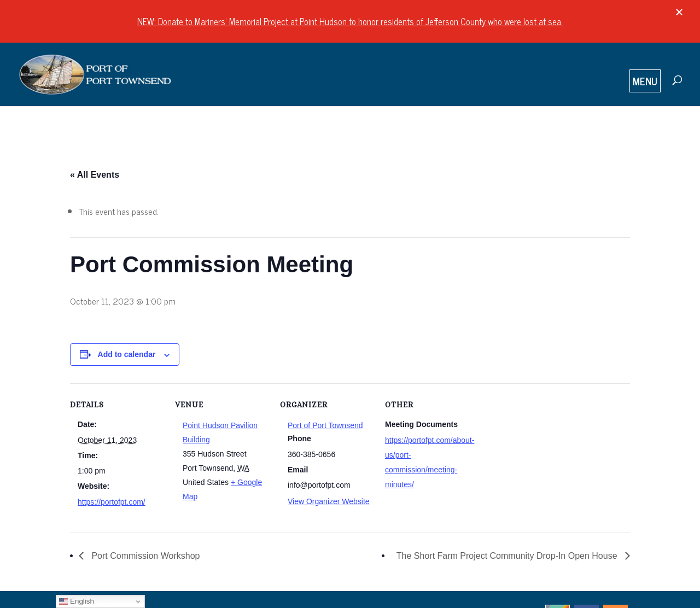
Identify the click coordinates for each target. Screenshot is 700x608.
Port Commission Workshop (144, 556)
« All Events (95, 175)
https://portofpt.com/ (112, 502)
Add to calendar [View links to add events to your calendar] (127, 354)
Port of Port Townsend (325, 425)
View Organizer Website (329, 501)
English (76, 601)
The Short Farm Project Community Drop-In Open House (508, 556)
